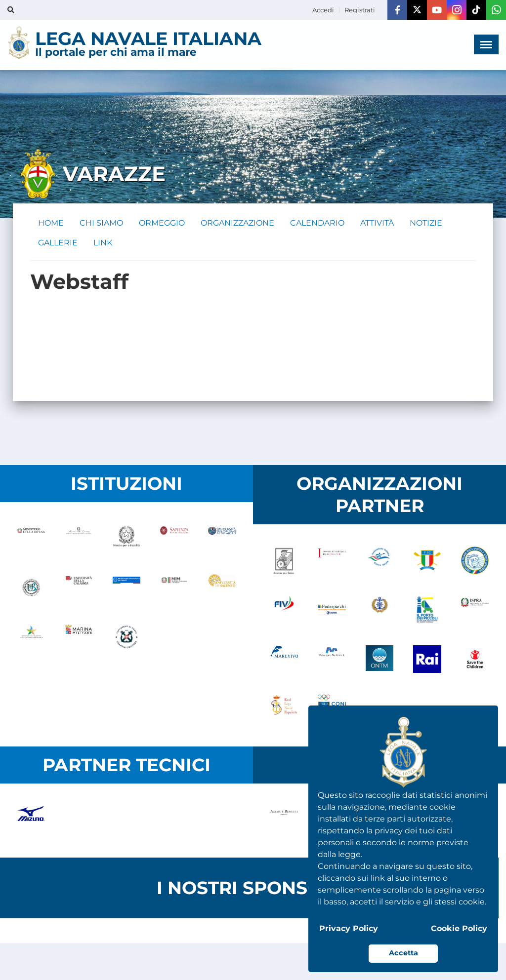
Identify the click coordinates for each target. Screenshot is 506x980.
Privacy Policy (349, 928)
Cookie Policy (459, 928)
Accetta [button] (403, 953)
